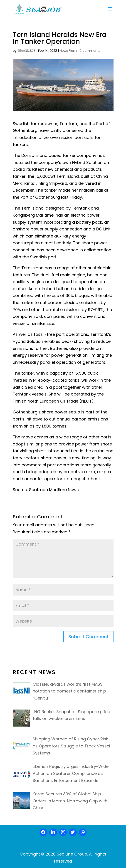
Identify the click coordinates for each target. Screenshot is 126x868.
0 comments (90, 51)
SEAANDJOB (26, 51)
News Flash (68, 51)
